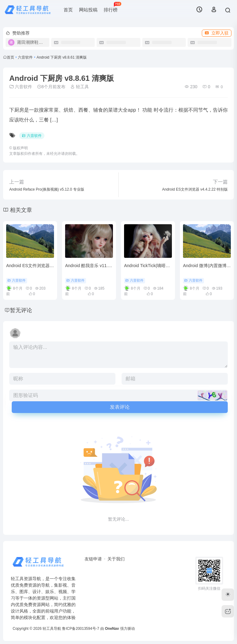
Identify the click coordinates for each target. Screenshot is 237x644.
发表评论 (120, 407)
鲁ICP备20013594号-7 (81, 629)
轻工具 (80, 87)
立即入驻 (217, 33)
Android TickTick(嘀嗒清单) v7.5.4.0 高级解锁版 (170, 266)
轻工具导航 (52, 629)
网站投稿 (88, 10)
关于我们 (116, 559)
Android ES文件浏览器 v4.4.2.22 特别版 (44, 266)
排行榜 (112, 7)
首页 (68, 10)
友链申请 (93, 559)
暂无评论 (21, 310)
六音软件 (25, 57)
